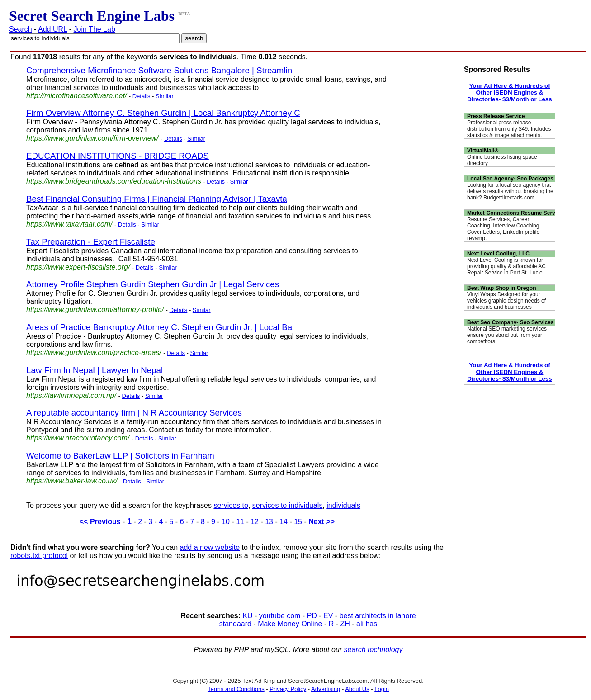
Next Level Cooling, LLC (498, 254)
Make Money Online (290, 624)
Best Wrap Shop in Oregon (501, 288)
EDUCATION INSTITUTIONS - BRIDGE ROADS (118, 156)
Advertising (326, 689)
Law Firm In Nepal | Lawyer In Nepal (95, 370)
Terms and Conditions (236, 689)
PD (312, 616)
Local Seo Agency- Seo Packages (510, 179)
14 (284, 522)
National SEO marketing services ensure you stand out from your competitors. (507, 335)
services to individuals (288, 505)
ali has (367, 624)
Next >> (322, 522)
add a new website (210, 547)
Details (142, 96)
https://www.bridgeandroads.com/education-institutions (114, 181)
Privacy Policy (288, 689)
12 (255, 522)
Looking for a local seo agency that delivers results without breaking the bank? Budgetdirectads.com (510, 191)
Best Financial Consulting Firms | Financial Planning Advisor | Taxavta (157, 199)
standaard (235, 624)
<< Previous (100, 522)
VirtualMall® (483, 151)
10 (226, 522)
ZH (345, 624)
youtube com (280, 616)
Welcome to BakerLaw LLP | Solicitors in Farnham (120, 456)
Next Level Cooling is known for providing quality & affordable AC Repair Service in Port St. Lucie (506, 266)
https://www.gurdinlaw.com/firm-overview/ (92, 138)
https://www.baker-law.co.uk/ (72, 481)
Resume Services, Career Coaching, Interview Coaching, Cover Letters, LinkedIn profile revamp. (504, 229)
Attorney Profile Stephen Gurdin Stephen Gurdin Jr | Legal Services (153, 284)
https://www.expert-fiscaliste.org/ (78, 267)
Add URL (52, 29)
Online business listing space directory (502, 160)
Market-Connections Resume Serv (511, 213)
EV (328, 616)
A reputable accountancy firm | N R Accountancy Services (134, 413)
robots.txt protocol (39, 556)
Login (382, 689)
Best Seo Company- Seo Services (510, 322)
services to (231, 505)
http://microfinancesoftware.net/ (76, 96)
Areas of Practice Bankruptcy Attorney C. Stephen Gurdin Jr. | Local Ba (159, 327)
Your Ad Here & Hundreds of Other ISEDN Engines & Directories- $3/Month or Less (509, 92)
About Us (357, 689)
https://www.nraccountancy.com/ (78, 438)
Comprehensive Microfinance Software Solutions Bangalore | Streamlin (159, 70)
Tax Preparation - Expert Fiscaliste (91, 242)
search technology (374, 650)
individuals (343, 505)
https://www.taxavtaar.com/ (69, 224)
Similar (165, 96)
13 (269, 522)
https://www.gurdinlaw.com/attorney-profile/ (95, 310)
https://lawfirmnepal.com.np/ (71, 395)
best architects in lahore (378, 616)
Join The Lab (95, 29)
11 (240, 522)
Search (21, 29)
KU (247, 616)
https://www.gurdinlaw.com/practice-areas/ (94, 352)
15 (298, 522)
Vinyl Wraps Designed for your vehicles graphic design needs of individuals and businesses (506, 301)
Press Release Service (496, 116)
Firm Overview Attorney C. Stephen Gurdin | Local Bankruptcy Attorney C (163, 113)
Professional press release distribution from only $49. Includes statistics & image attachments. (509, 129)
